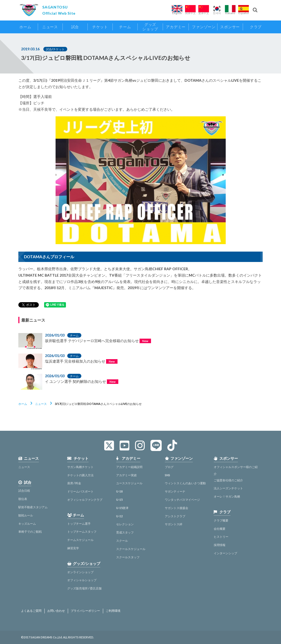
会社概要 (220, 529)
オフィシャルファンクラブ (85, 500)
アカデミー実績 (126, 475)
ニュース (41, 404)
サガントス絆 (174, 524)
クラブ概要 (221, 520)
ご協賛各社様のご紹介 (228, 480)
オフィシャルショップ (82, 580)
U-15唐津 (122, 508)
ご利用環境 (113, 611)
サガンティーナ (175, 491)
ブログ (169, 467)
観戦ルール (26, 515)
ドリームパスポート (80, 491)
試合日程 (24, 491)
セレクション (125, 524)
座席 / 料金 (74, 483)
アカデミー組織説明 (129, 467)
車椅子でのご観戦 (30, 532)
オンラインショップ (80, 572)
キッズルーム (27, 524)
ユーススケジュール (129, 483)
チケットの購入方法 (80, 475)
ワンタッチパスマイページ (182, 500)
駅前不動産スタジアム (33, 507)
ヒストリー (221, 537)
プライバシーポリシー (85, 611)
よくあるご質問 (31, 611)
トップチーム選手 (79, 524)
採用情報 (220, 545)
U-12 (119, 516)
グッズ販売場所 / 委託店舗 (84, 588)
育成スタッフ (125, 532)
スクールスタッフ (128, 557)
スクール (122, 541)
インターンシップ (225, 553)
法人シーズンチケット (228, 488)
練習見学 (73, 548)
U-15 (119, 500)
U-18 (119, 491)
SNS (167, 475)
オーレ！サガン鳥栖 (227, 496)
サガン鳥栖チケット (80, 467)
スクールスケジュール (131, 549)
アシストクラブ (175, 516)
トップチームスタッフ (82, 532)
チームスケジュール (80, 540)
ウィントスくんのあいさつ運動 (185, 483)
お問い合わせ (56, 611)
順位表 (23, 499)
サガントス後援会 (177, 508)
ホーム (23, 404)
